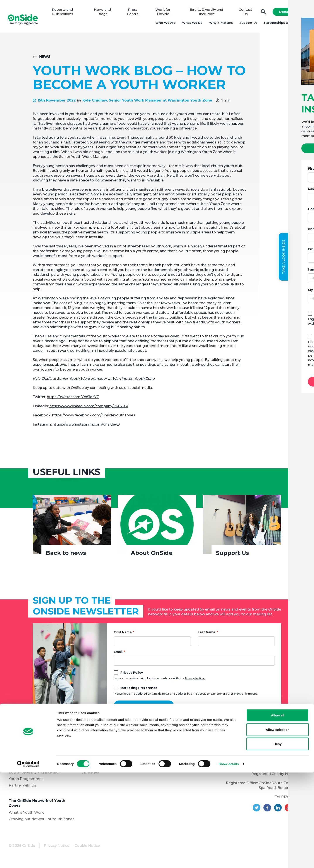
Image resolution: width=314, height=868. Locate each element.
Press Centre (134, 13)
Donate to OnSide (97, 757)
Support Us (247, 24)
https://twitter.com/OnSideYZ (73, 399)
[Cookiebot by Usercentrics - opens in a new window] (28, 859)
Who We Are (164, 24)
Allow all (278, 811)
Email (118, 654)
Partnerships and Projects (284, 24)
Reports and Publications (66, 13)
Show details (229, 859)
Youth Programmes (26, 781)
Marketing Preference (139, 690)
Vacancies (90, 775)
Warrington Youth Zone (134, 381)
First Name (123, 635)
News (45, 59)
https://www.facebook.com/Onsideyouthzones (94, 418)
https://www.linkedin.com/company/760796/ (88, 408)
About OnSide (152, 555)
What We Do (191, 24)
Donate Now (288, 13)
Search (262, 13)
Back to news (66, 555)
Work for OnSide (164, 13)
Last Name (207, 635)
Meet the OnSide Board (30, 762)
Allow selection (277, 825)
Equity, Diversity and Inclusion (206, 13)
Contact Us (245, 13)
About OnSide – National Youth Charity (38, 752)
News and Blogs (105, 13)
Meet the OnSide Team (29, 768)
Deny (278, 839)
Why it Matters (220, 24)
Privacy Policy (132, 675)
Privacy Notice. (195, 681)
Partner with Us (22, 788)
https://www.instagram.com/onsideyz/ (86, 427)
